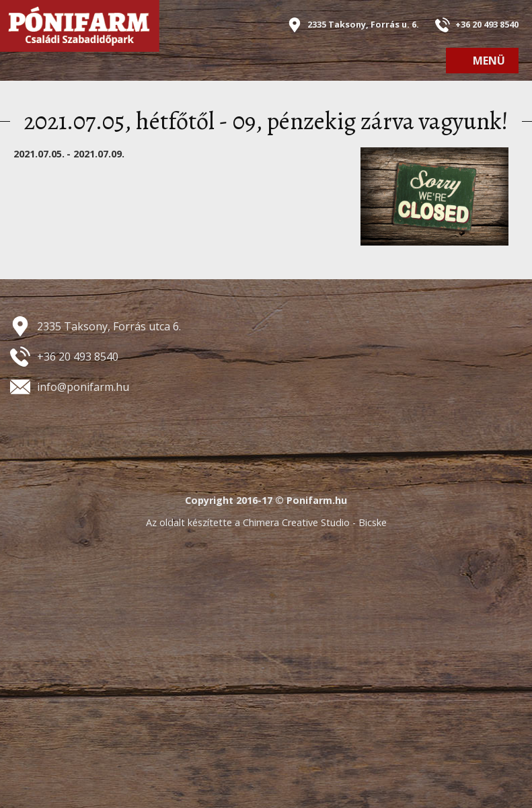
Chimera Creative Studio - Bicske (315, 522)
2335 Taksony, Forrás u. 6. (363, 24)
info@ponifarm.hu (83, 387)
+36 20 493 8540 (487, 24)
